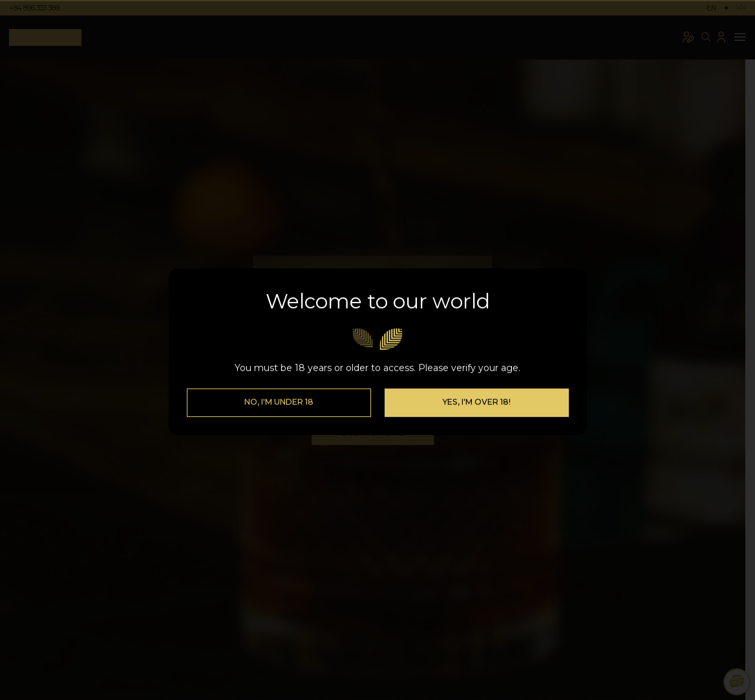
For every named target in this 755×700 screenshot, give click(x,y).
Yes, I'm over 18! (476, 420)
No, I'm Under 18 (279, 420)
